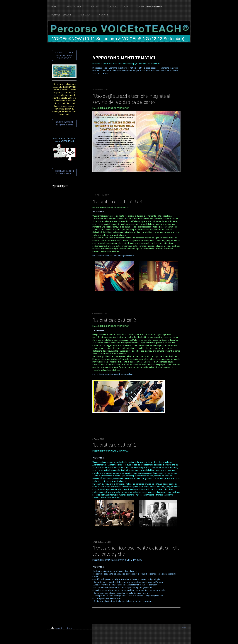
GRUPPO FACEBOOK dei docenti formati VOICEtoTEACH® (64, 55)
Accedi (184, 628)
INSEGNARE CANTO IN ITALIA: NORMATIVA (64, 172)
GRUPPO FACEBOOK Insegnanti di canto (64, 123)
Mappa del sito (67, 628)
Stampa (56, 628)
